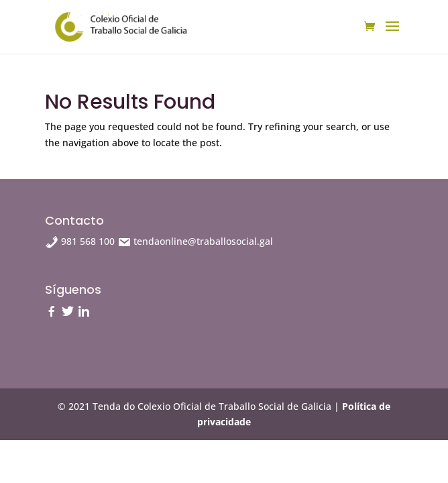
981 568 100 (81, 241)
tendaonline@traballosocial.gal (195, 241)
